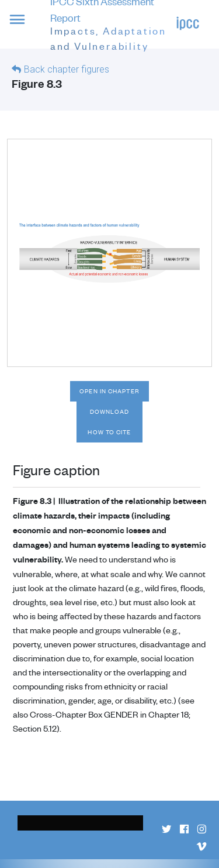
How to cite (109, 432)
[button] (25, 26)
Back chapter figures (67, 69)
